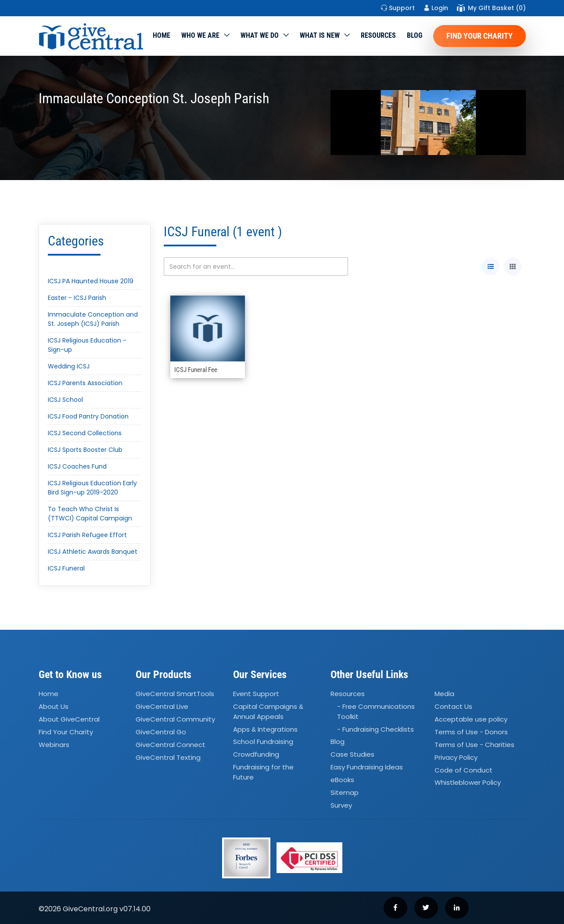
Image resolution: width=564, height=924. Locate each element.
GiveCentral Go (161, 732)
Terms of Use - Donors (471, 732)
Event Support (256, 694)
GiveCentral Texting (168, 757)
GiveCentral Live (162, 706)
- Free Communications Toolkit (376, 711)
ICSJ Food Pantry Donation (88, 416)
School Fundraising (263, 742)
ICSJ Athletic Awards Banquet (93, 552)
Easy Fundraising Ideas (367, 767)
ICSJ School (65, 400)
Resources (378, 35)
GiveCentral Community (175, 719)
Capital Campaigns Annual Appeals (268, 711)
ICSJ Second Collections (85, 433)
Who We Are (200, 35)
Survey (341, 805)
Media (444, 694)
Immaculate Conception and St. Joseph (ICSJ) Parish (93, 319)
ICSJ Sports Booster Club (85, 450)
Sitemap (345, 792)
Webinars (54, 745)
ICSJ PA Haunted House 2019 (91, 281)
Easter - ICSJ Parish (77, 298)
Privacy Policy (456, 757)
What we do (260, 35)
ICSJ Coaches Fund (77, 466)
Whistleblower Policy (468, 783)
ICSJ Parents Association (85, 383)
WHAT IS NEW (320, 35)
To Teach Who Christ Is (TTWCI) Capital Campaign (90, 514)
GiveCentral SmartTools (175, 694)
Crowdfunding (256, 755)
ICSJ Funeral (66, 568)
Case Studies (352, 755)
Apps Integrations (265, 729)
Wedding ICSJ (69, 366)
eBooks (342, 780)
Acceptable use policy (471, 719)
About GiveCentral (69, 719)
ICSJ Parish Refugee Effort (87, 535)
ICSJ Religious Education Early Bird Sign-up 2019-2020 (92, 488)
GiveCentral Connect (171, 745)
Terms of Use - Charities (474, 745)
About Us (54, 706)
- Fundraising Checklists (375, 729)
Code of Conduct (463, 770)
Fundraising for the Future (263, 772)
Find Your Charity (480, 36)
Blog (415, 35)
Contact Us (453, 706)
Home (162, 35)
